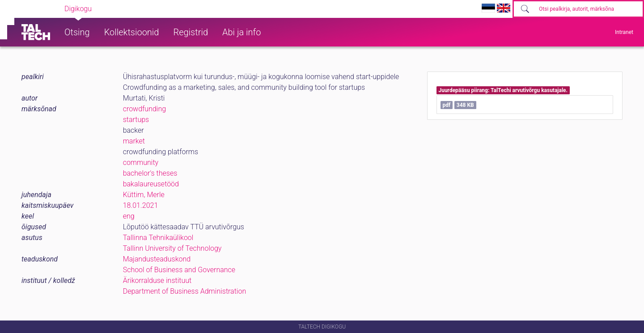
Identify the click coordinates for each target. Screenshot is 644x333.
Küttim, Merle (144, 195)
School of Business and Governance (179, 270)
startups (136, 120)
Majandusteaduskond (157, 259)
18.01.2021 (141, 205)
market (134, 141)
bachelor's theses (150, 173)
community (141, 162)
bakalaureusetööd (151, 184)
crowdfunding (144, 109)
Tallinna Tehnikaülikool (158, 238)
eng (129, 216)
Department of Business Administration (185, 291)
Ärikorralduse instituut (157, 280)
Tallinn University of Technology (172, 248)
